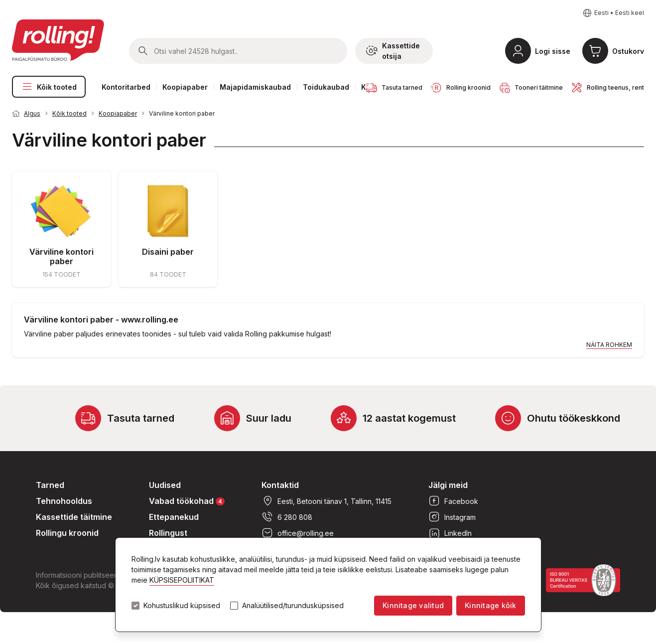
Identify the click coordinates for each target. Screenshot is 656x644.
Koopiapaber (185, 87)
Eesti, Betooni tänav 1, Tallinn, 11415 (327, 501)
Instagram (452, 517)
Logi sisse (553, 51)
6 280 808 (287, 517)
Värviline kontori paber (182, 113)
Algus (32, 113)
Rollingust (168, 533)
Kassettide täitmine (74, 517)
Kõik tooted (49, 87)
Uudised (165, 485)
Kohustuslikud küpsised (182, 606)
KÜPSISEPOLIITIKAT (182, 580)
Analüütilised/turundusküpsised (293, 606)
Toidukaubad (326, 87)
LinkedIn (450, 533)
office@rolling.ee (298, 533)
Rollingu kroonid (67, 533)
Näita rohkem (609, 345)
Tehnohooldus (64, 501)
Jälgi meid (448, 485)
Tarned (50, 485)
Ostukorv (628, 51)
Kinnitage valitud (413, 605)
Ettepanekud (174, 517)
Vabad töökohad (187, 501)
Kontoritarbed (126, 87)
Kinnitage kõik (490, 605)
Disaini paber (168, 252)
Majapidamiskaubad (255, 87)
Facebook (453, 501)
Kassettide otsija (393, 51)
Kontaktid (280, 485)
